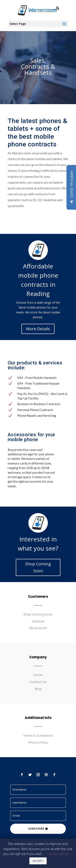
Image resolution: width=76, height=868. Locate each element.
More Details (38, 329)
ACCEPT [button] (38, 861)
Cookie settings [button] (58, 854)
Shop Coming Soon (38, 567)
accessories (33, 481)
